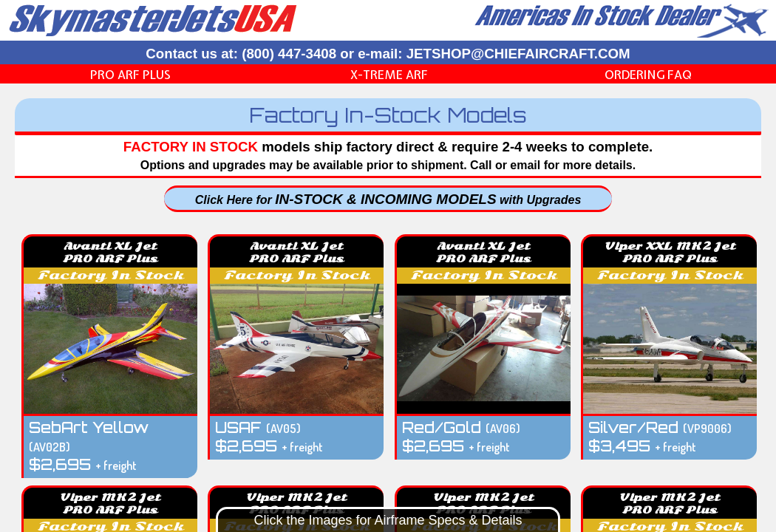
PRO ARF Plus (130, 75)
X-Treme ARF (389, 75)
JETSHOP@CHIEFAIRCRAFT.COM (518, 54)
